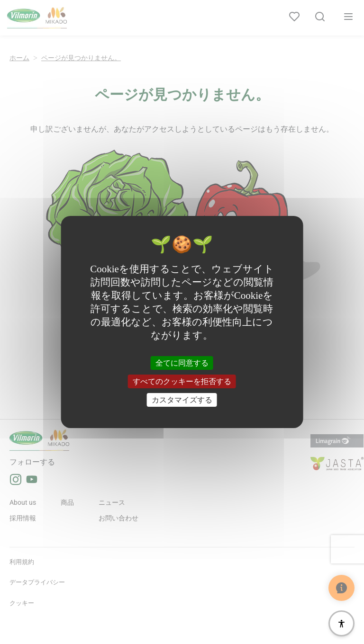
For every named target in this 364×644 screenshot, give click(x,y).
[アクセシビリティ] (341, 623)
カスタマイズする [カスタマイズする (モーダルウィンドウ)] (182, 400)
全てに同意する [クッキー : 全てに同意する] (182, 362)
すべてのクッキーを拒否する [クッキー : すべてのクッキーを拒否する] (182, 381)
